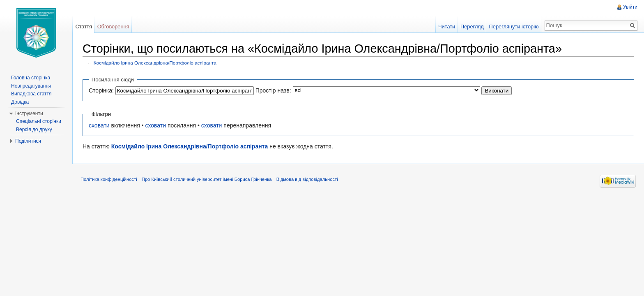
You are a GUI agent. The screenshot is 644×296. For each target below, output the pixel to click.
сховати (99, 125)
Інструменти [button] (29, 113)
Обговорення (113, 27)
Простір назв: (273, 90)
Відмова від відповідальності (307, 179)
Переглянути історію (514, 27)
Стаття (83, 27)
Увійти (630, 7)
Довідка (20, 102)
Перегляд (472, 27)
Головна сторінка (31, 78)
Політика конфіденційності (109, 179)
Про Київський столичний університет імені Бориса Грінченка (207, 179)
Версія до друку (34, 129)
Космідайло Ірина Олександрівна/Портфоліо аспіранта (155, 63)
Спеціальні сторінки (39, 121)
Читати (447, 27)
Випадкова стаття (31, 94)
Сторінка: (101, 90)
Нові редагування (31, 86)
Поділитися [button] (28, 141)
